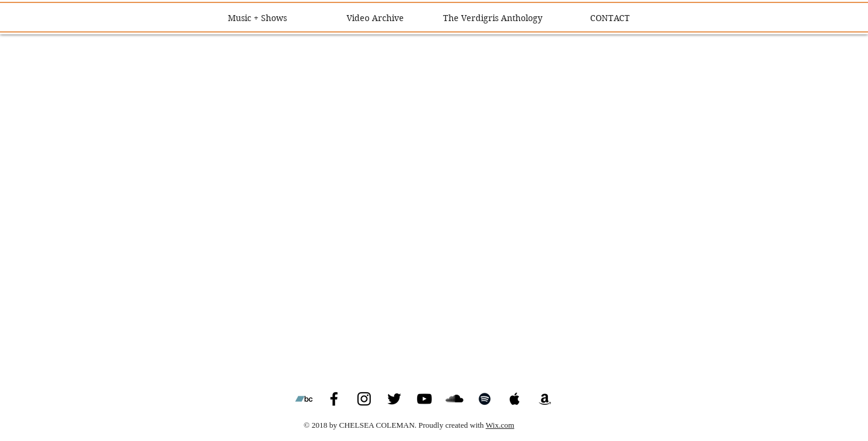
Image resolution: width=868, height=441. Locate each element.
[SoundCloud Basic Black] (454, 399)
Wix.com (500, 425)
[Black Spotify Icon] (485, 399)
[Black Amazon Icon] (545, 399)
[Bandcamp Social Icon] (304, 399)
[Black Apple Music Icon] (515, 399)
